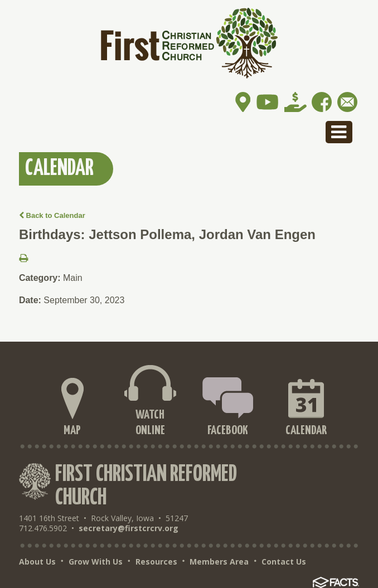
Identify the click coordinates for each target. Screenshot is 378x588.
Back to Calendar (52, 215)
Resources (156, 562)
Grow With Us (96, 562)
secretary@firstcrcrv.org (129, 528)
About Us (37, 562)
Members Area (219, 562)
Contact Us (284, 562)
